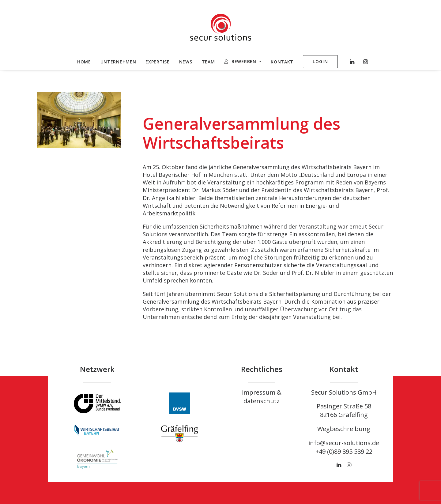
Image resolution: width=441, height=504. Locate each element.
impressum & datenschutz (262, 397)
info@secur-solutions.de (344, 443)
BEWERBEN (246, 61)
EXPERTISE (157, 62)
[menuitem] (84, 62)
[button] (354, 62)
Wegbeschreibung (344, 429)
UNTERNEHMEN (118, 62)
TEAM (208, 62)
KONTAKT (282, 62)
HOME (84, 62)
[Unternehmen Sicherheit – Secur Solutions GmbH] (221, 27)
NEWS (186, 62)
